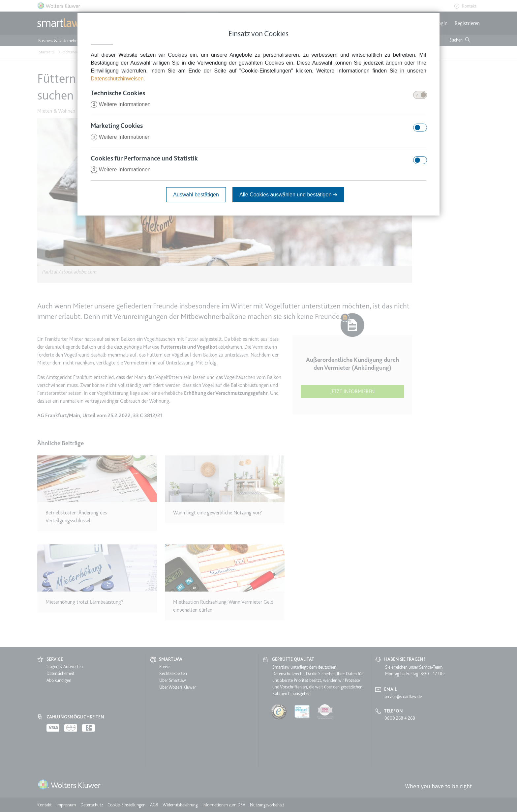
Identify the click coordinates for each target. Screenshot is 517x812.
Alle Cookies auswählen (288, 195)
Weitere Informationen (121, 104)
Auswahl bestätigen (196, 195)
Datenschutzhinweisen (117, 79)
